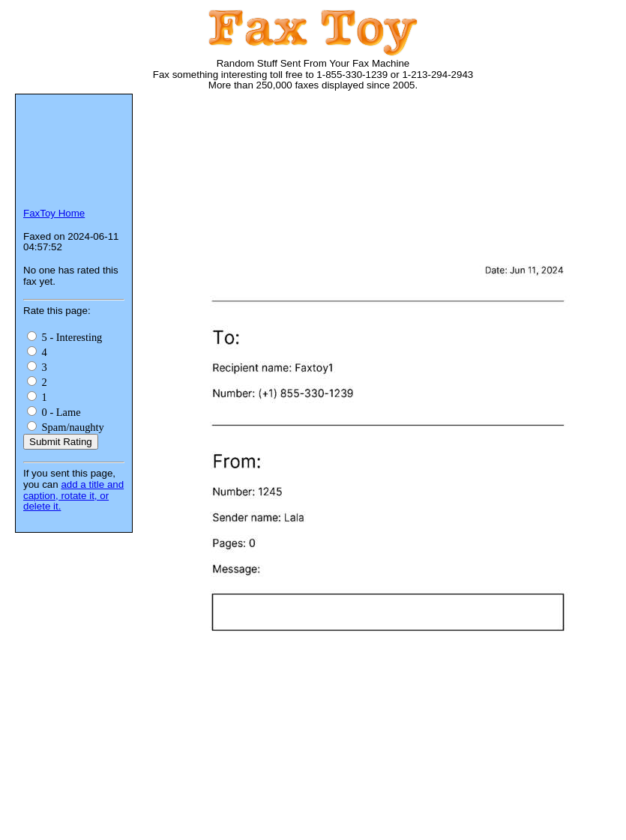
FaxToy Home (54, 213)
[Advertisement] (216, 163)
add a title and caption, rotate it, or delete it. (73, 495)
